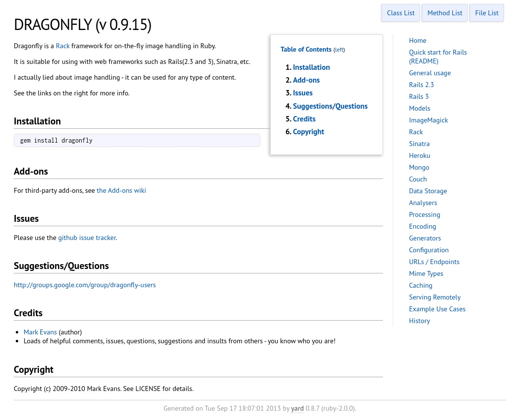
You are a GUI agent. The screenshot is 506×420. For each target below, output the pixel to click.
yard (297, 408)
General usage (430, 73)
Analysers (423, 203)
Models (420, 108)
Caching (421, 285)
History (419, 321)
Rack (63, 46)
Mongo (419, 167)
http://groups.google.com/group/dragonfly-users (85, 285)
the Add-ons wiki (122, 190)
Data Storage (428, 191)
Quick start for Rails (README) (438, 57)
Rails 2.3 (422, 85)
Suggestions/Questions (330, 106)
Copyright (308, 131)
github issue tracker (87, 238)
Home (418, 40)
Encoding (423, 226)
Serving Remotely (435, 297)
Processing (425, 214)
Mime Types (426, 273)
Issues (303, 92)
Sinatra (419, 144)
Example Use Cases (437, 309)
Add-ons (306, 80)
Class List (401, 13)
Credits (304, 119)
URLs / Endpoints (434, 262)
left (339, 49)
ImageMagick (428, 120)
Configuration (429, 250)
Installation (311, 67)
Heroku (420, 155)
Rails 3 (419, 96)
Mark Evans (40, 332)
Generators (425, 238)
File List (487, 13)
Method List (445, 13)
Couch (418, 179)
